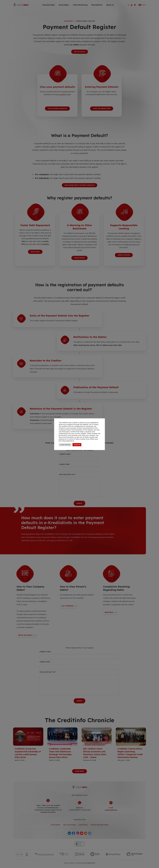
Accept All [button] (77, 445)
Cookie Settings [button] (65, 445)
